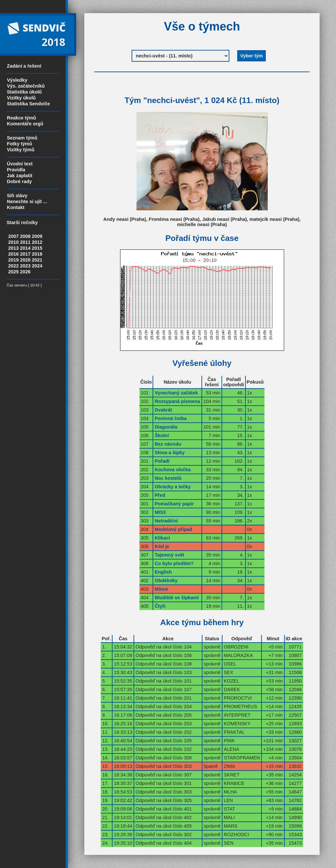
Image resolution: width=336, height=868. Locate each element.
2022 (13, 266)
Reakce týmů (21, 118)
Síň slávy (17, 196)
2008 (25, 236)
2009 (37, 236)
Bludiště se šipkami (177, 598)
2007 (13, 236)
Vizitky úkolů (21, 98)
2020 (25, 260)
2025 (13, 272)
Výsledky (17, 80)
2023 (25, 266)
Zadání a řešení (24, 66)
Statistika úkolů (24, 92)
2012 (37, 242)
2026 (25, 272)
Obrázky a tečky (173, 487)
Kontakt (16, 207)
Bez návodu (168, 444)
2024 (37, 266)
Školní (162, 435)
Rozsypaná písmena (177, 401)
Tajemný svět (169, 555)
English (163, 572)
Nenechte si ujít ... (27, 201)
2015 (37, 248)
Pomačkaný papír (174, 504)
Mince (161, 589)
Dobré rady (19, 181)
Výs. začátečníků (26, 86)
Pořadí (162, 461)
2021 (37, 260)
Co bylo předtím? (174, 563)
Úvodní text (20, 164)
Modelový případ (173, 529)
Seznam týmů (22, 138)
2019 (13, 260)
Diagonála (166, 427)
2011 (25, 242)
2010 (13, 242)
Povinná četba (171, 418)
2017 (25, 254)
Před (160, 495)
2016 (13, 254)
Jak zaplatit (20, 176)
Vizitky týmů (21, 150)
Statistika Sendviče (28, 104)
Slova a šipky (169, 453)
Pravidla (16, 170)
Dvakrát (163, 410)
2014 (25, 248)
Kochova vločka (173, 470)
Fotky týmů (20, 144)
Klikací (162, 538)
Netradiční (166, 521)
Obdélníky (166, 581)
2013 (13, 248)
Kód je (162, 546)
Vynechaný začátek (176, 393)
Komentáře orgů (25, 124)
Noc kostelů (168, 478)
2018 (37, 254)
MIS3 (160, 512)
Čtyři (160, 606)
